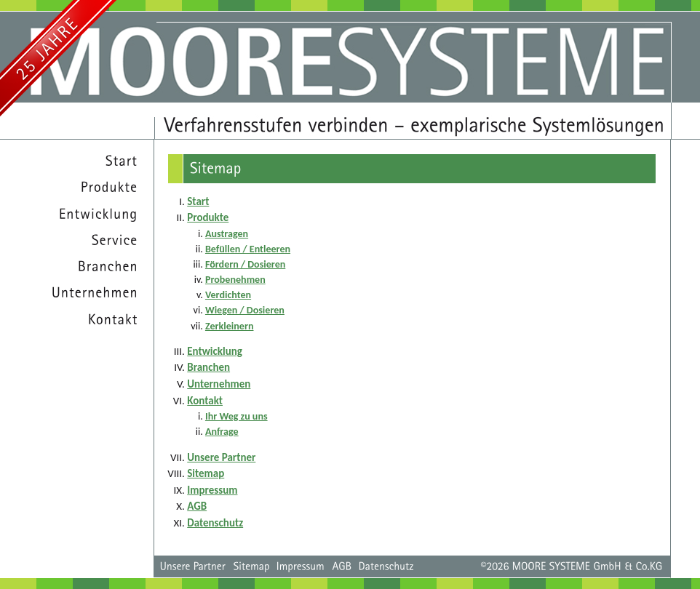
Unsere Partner (221, 457)
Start (198, 201)
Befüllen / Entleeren (248, 249)
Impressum (212, 490)
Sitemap (206, 473)
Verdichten (228, 295)
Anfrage (222, 432)
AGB (197, 506)
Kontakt (205, 401)
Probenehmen (235, 280)
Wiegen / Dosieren (245, 310)
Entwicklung (215, 351)
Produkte (208, 217)
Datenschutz (215, 523)
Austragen (227, 234)
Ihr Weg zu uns (236, 416)
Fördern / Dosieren (245, 264)
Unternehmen (219, 384)
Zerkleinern (230, 326)
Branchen (208, 367)
